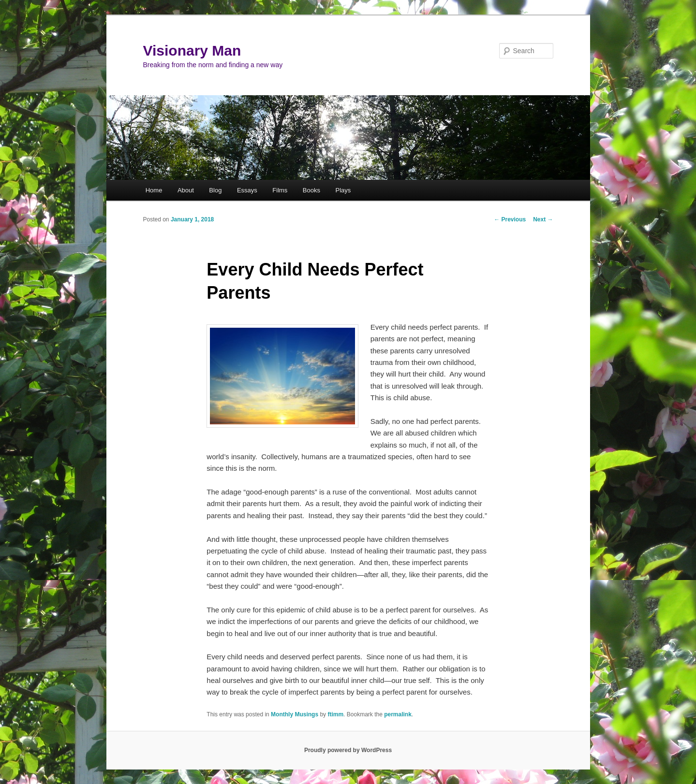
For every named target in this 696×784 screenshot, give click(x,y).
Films (280, 190)
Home (154, 190)
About (186, 190)
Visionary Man (192, 51)
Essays (247, 190)
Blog (215, 190)
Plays (343, 190)
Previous (510, 219)
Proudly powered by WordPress (348, 750)
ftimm (335, 714)
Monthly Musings (295, 714)
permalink (398, 714)
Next (543, 219)
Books (311, 190)
